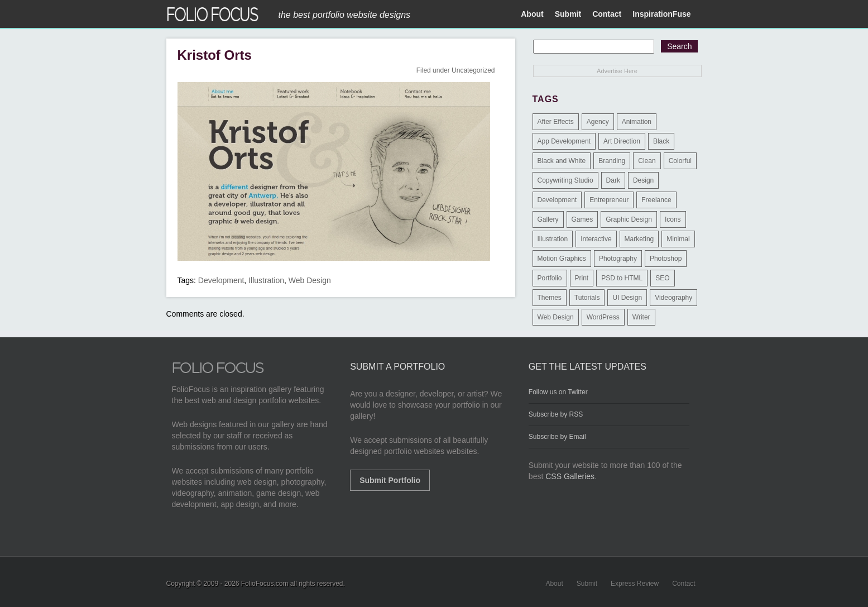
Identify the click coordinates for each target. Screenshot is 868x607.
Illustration (266, 280)
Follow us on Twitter (558, 392)
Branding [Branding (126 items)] (612, 161)
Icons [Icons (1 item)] (673, 219)
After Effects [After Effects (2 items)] (556, 122)
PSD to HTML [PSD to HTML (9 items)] (622, 278)
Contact (607, 14)
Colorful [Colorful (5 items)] (680, 161)
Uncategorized (473, 70)
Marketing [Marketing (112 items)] (639, 239)
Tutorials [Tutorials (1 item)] (587, 298)
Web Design (310, 280)
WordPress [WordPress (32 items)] (603, 317)
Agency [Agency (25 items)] (598, 122)
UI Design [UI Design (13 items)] (627, 298)
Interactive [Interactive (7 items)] (596, 239)
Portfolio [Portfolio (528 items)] (550, 278)
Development (221, 280)
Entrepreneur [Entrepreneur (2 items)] (609, 200)
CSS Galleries (570, 476)
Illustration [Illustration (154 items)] (553, 239)
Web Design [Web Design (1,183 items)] (556, 317)
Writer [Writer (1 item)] (641, 317)
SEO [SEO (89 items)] (662, 278)
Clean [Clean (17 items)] (647, 161)
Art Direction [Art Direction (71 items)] (622, 141)
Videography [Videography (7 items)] (673, 298)
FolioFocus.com (265, 584)
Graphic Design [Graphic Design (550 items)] (629, 219)
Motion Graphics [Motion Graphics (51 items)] (562, 259)
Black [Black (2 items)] (661, 141)
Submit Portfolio (390, 480)
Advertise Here (617, 71)
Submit (568, 14)
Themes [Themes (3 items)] (550, 298)
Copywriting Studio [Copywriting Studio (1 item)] (565, 180)
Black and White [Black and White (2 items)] (562, 161)
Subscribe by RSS (556, 414)
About (532, 14)
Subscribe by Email (557, 437)
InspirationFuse (661, 14)
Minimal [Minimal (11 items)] (678, 239)
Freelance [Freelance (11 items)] (656, 200)
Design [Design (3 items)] (643, 180)
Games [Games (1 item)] (582, 219)
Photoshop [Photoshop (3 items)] (666, 259)
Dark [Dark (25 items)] (613, 180)
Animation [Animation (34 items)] (637, 122)
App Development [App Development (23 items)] (564, 141)
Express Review (635, 584)
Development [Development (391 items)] (557, 200)
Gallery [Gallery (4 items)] (548, 219)
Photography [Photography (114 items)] (618, 259)
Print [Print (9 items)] (582, 278)
